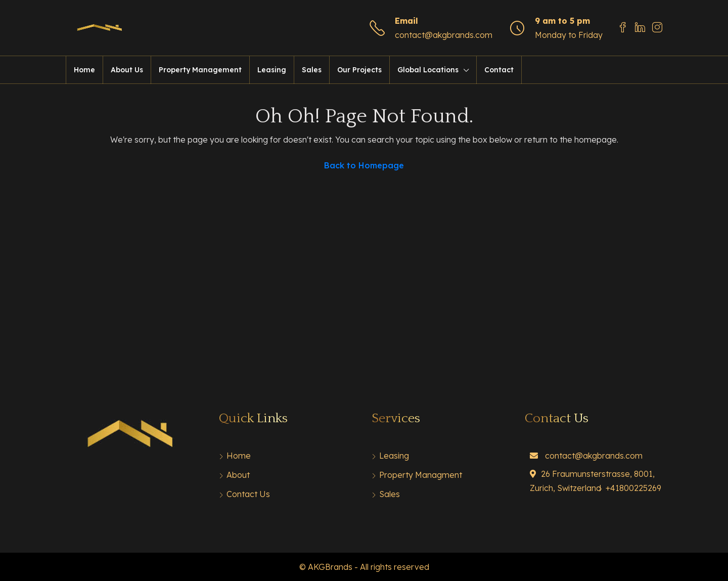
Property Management (200, 70)
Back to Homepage (364, 165)
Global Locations (428, 70)
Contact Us (248, 494)
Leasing (272, 70)
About (238, 475)
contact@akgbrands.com (444, 35)
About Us (127, 70)
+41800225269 (633, 488)
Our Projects (359, 70)
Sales (312, 70)
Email (406, 21)
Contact (499, 70)
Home (84, 70)
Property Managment (421, 475)
